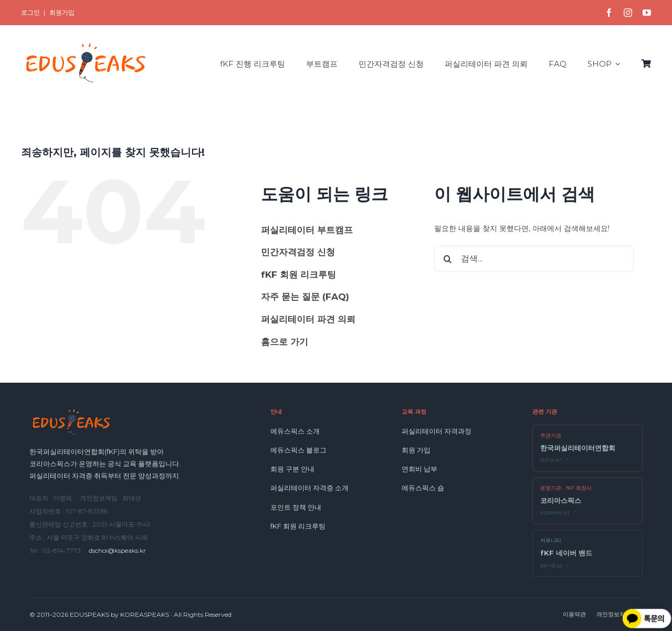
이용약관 (574, 614)
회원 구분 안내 (292, 469)
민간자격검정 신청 (298, 252)
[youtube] (647, 13)
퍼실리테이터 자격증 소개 (309, 488)
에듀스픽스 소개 (295, 431)
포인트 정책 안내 (296, 507)
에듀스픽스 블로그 (298, 450)
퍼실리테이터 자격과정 (437, 431)
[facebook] (609, 13)
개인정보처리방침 (619, 614)
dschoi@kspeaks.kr (117, 550)
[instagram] (628, 13)
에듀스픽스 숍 (423, 488)
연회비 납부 (419, 469)
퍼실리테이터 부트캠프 (307, 230)
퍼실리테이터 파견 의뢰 (308, 319)
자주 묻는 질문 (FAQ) (305, 297)
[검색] (447, 259)
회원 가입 (416, 450)
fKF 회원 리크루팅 (298, 275)
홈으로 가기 (285, 342)
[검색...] (534, 259)
